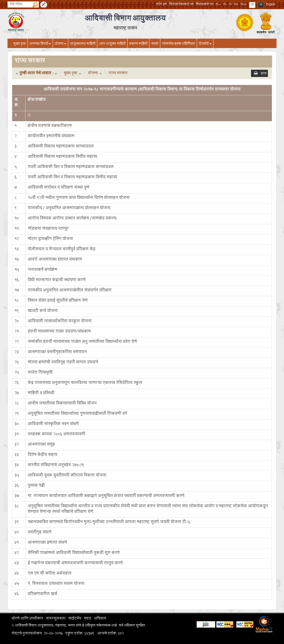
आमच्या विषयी (40, 44)
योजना (60, 44)
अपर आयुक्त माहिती (112, 44)
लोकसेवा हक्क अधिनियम (178, 44)
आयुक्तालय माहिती (83, 44)
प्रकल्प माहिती (138, 44)
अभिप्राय (100, 619)
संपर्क (155, 44)
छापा (264, 74)
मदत (88, 619)
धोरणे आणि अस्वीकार (27, 619)
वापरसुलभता (56, 619)
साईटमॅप (75, 619)
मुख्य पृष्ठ (20, 44)
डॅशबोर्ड (205, 44)
